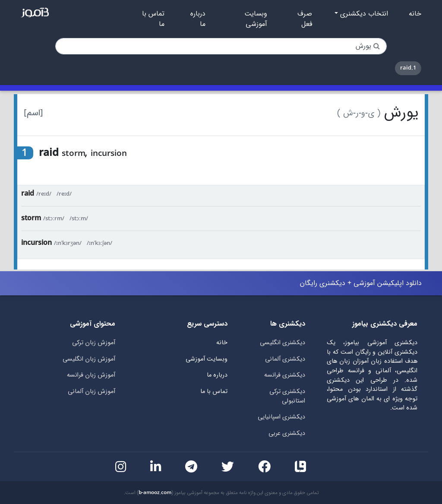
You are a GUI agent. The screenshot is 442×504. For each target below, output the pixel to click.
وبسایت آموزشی (256, 19)
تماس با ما (153, 19)
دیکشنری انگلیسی (283, 343)
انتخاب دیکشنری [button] (363, 14)
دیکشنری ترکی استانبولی (287, 396)
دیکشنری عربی (287, 433)
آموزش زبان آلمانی (92, 391)
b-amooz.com (155, 493)
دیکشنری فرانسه (285, 375)
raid (28, 194)
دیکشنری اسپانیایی (281, 417)
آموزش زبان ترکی (94, 343)
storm (31, 218)
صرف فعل (305, 19)
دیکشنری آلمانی (285, 359)
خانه (415, 14)
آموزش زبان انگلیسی (89, 359)
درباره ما (198, 19)
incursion (36, 243)
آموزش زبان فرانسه (91, 375)
